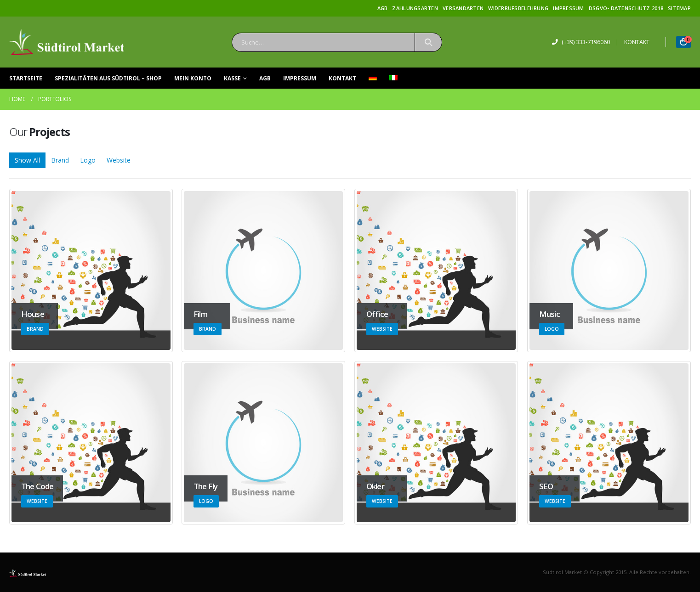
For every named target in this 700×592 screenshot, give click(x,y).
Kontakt (342, 78)
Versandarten (463, 8)
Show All (27, 160)
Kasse (232, 78)
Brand (60, 160)
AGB (383, 8)
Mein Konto (193, 78)
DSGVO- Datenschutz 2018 (626, 8)
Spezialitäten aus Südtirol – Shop (108, 78)
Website (119, 160)
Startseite (26, 78)
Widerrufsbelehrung (518, 8)
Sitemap (679, 8)
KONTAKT (637, 42)
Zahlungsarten (415, 8)
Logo (88, 160)
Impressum (568, 8)
